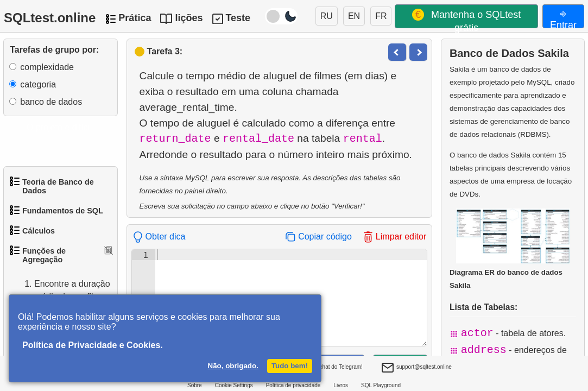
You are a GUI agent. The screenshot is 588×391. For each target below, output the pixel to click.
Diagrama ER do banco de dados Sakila (510, 249)
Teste (238, 18)
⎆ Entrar (563, 18)
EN (354, 16)
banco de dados (51, 102)
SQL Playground (381, 385)
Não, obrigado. (233, 366)
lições (189, 18)
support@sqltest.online (416, 368)
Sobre (195, 385)
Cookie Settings (234, 385)
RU (327, 16)
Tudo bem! (290, 366)
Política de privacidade (293, 385)
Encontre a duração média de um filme (61, 291)
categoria (38, 84)
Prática (135, 18)
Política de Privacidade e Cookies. (93, 345)
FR (381, 16)
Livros (341, 385)
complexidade (47, 67)
